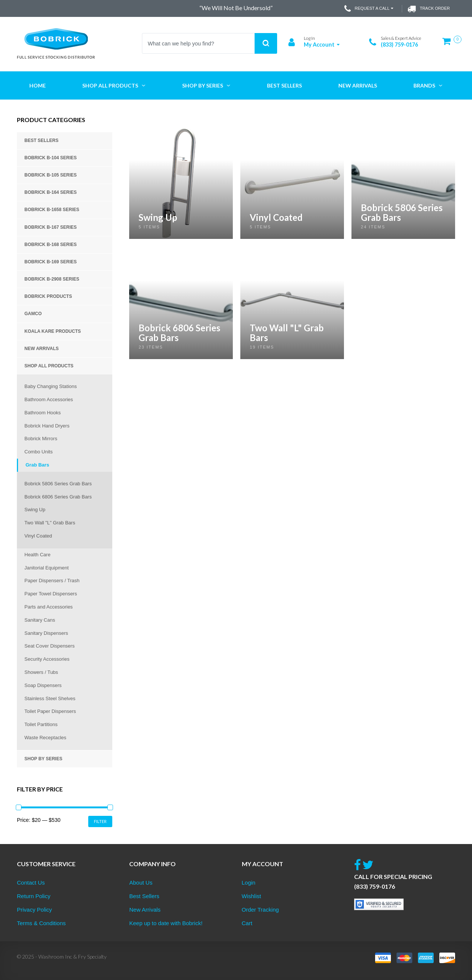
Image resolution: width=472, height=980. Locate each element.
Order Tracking (260, 910)
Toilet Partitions (41, 724)
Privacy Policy (34, 910)
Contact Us (31, 883)
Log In (309, 38)
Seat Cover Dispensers (50, 646)
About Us (141, 883)
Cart (247, 923)
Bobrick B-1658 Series (52, 210)
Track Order (429, 9)
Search (266, 43)
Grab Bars (37, 465)
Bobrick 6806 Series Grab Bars (58, 497)
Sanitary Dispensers (46, 633)
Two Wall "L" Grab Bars (50, 523)
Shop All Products (49, 366)
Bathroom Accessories (49, 399)
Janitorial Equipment (47, 568)
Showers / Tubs (41, 672)
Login (249, 883)
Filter (100, 821)
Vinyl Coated (38, 536)
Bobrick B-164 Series (51, 192)
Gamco (33, 314)
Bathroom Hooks (43, 413)
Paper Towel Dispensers (51, 594)
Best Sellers (41, 140)
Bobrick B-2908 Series (52, 279)
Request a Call (370, 9)
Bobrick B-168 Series (51, 245)
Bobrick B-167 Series (51, 227)
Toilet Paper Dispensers (50, 711)
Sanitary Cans (40, 620)
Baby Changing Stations (51, 386)
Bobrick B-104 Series (51, 158)
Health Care (37, 555)
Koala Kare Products (53, 331)
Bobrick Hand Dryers (47, 426)
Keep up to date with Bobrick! (166, 923)
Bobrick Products (48, 296)
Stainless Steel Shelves (50, 698)
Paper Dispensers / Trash (52, 581)
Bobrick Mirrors (41, 439)
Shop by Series (43, 759)
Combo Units (38, 452)
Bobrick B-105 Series (51, 175)
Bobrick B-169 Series (51, 262)
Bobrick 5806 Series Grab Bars (58, 484)
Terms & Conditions (41, 923)
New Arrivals (41, 349)
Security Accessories (47, 659)
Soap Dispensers (43, 685)
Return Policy (34, 896)
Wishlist (252, 896)
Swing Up (35, 510)
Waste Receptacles (45, 738)
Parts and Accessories (49, 607)
